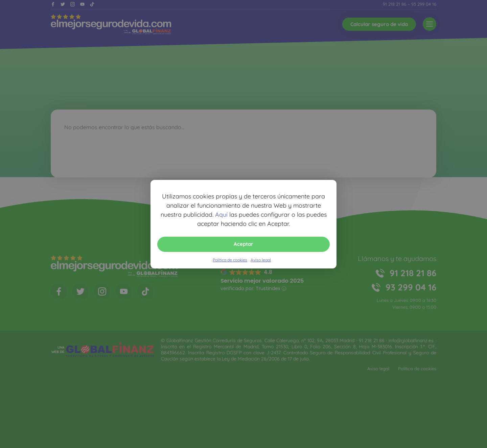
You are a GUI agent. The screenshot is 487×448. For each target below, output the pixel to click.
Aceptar (243, 244)
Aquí (221, 215)
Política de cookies (230, 260)
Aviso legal (261, 260)
